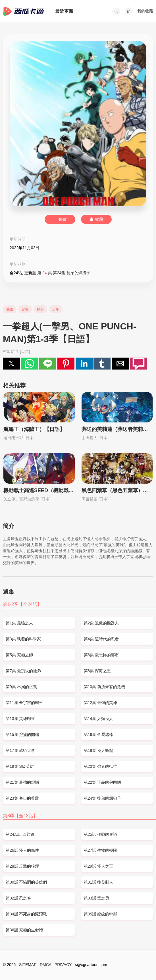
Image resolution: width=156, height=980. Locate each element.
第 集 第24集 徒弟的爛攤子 (64, 273)
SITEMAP (28, 965)
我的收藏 (145, 11)
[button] (116, 11)
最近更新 (64, 11)
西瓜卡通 (23, 11)
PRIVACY (63, 965)
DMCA (45, 965)
